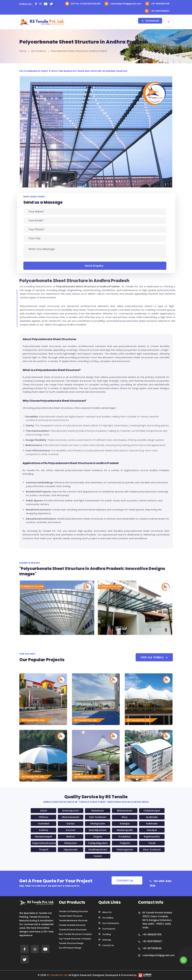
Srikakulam (70, 843)
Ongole (98, 837)
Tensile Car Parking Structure (73, 911)
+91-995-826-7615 (161, 883)
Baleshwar (98, 811)
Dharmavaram (71, 817)
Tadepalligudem (98, 843)
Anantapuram (71, 811)
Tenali (152, 843)
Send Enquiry (95, 266)
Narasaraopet (43, 837)
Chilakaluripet (152, 811)
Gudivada (152, 817)
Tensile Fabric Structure (71, 916)
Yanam (98, 856)
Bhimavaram (125, 811)
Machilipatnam (98, 830)
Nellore (70, 837)
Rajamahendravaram (44, 843)
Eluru (125, 817)
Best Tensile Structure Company (75, 934)
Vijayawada (70, 850)
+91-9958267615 (157, 4)
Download (150, 21)
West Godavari (152, 850)
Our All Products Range (70, 948)
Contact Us (106, 945)
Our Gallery (106, 917)
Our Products (38, 51)
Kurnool (71, 830)
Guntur (71, 824)
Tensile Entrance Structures (73, 930)
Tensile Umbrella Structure (72, 925)
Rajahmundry (152, 837)
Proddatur (125, 837)
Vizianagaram (125, 850)
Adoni (44, 811)
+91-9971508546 (152, 948)
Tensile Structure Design (71, 943)
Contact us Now (125, 881)
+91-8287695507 (157, 11)
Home (23, 51)
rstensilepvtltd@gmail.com (123, 4)
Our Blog (105, 934)
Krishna (44, 830)
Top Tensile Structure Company (75, 939)
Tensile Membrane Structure (73, 921)
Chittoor (43, 817)
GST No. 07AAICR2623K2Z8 (83, 4)
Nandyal (152, 830)
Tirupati (44, 850)
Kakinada (152, 824)
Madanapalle (125, 830)
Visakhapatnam (98, 850)
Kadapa (125, 824)
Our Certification (109, 923)
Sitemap (105, 940)
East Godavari (98, 817)
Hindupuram (98, 824)
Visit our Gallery (154, 657)
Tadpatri (125, 843)
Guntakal (44, 824)
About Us (105, 912)
